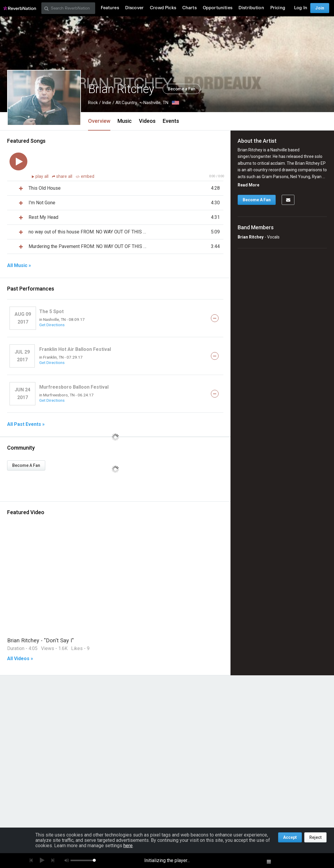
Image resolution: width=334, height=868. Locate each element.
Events (171, 121)
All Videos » (20, 659)
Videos (147, 121)
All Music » (19, 266)
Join (320, 8)
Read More (248, 185)
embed (85, 176)
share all (63, 176)
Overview (99, 121)
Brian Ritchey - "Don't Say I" (40, 640)
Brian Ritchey (251, 237)
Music (125, 121)
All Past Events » (26, 424)
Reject (315, 837)
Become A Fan (26, 465)
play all (43, 176)
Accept (290, 837)
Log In (301, 8)
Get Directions (52, 325)
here (128, 846)
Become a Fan (182, 89)
